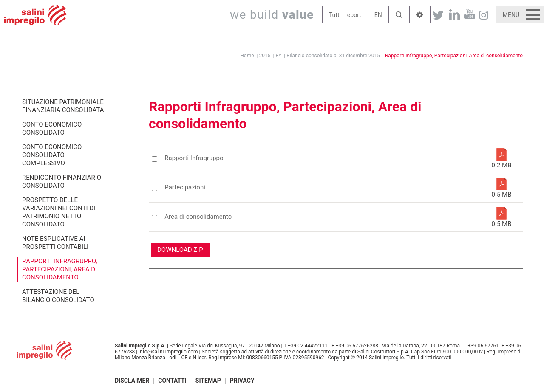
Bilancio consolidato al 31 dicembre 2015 (333, 56)
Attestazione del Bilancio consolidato (58, 296)
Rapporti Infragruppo (194, 158)
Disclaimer (132, 381)
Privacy (242, 381)
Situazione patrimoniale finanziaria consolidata (63, 106)
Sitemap (208, 381)
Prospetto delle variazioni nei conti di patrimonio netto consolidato (59, 212)
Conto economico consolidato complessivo (52, 155)
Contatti (172, 381)
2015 (265, 56)
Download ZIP (180, 250)
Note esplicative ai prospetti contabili (55, 243)
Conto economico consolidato (52, 128)
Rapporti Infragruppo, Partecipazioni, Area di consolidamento (454, 56)
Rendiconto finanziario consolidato (62, 182)
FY (278, 56)
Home (247, 56)
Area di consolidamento (198, 217)
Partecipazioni (185, 188)
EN (378, 15)
